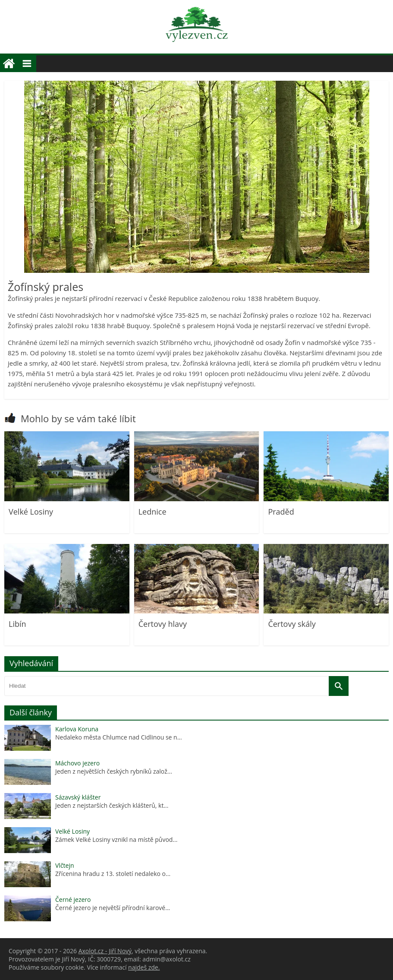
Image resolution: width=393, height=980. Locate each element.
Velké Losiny (31, 512)
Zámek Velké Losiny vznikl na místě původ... (116, 839)
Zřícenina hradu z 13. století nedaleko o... (113, 874)
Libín (17, 624)
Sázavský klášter (78, 797)
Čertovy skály (292, 624)
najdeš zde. (144, 967)
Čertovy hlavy (163, 624)
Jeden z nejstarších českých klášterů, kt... (112, 805)
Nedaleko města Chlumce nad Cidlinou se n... (119, 737)
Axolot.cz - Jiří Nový (105, 951)
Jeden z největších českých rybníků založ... (114, 771)
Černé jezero (73, 899)
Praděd (281, 512)
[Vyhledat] (339, 686)
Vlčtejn (65, 865)
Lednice (152, 512)
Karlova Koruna (77, 729)
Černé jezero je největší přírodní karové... (113, 908)
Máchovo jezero (77, 763)
